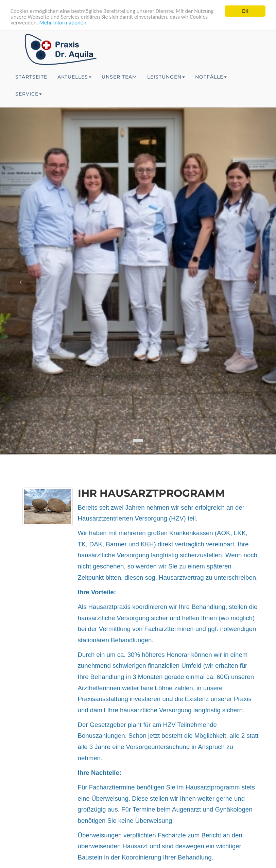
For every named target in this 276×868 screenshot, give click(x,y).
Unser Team (119, 77)
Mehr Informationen (64, 23)
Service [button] (29, 94)
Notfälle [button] (211, 77)
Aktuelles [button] (74, 77)
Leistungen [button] (166, 77)
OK (245, 11)
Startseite (31, 77)
